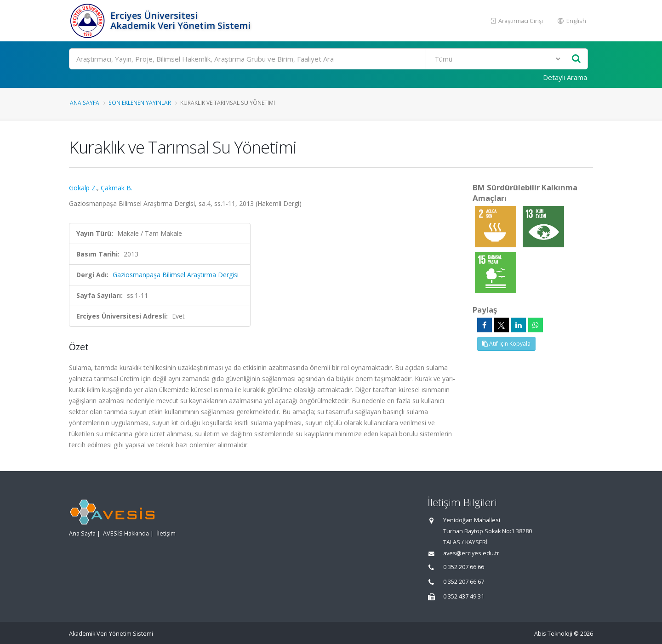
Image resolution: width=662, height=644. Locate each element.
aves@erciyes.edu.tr (471, 553)
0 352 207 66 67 (464, 582)
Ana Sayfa (85, 103)
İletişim (166, 533)
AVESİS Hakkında (126, 533)
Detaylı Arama (565, 77)
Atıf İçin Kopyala (506, 344)
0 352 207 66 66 (464, 567)
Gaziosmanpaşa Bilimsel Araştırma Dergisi (176, 275)
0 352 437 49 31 (464, 596)
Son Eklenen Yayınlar (140, 103)
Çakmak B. (117, 188)
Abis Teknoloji (553, 634)
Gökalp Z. (83, 188)
